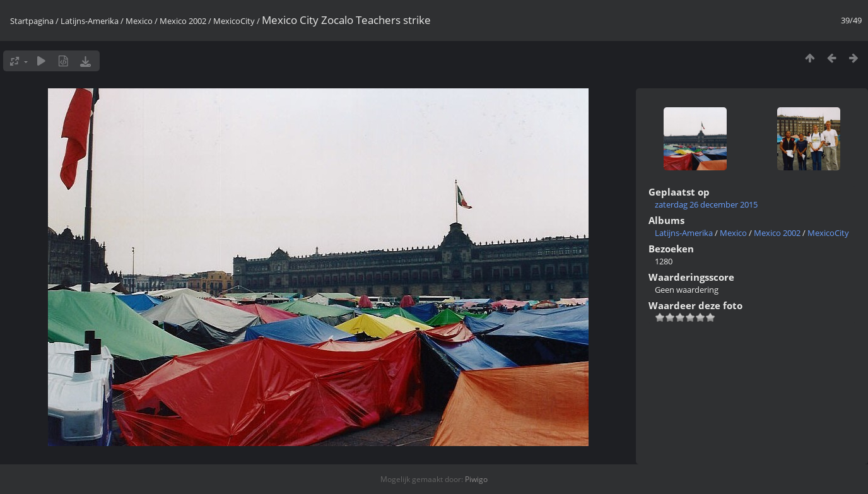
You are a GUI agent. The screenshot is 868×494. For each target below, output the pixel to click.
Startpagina (32, 21)
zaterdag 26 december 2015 (706, 204)
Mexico (139, 21)
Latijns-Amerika (90, 21)
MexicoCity (234, 21)
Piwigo (476, 479)
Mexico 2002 (183, 21)
